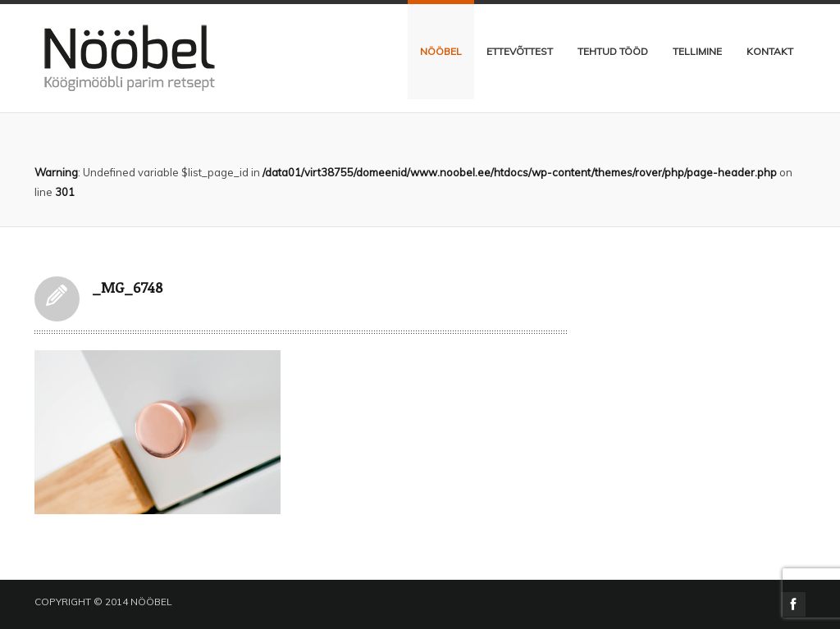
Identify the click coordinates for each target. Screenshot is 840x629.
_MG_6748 (57, 299)
